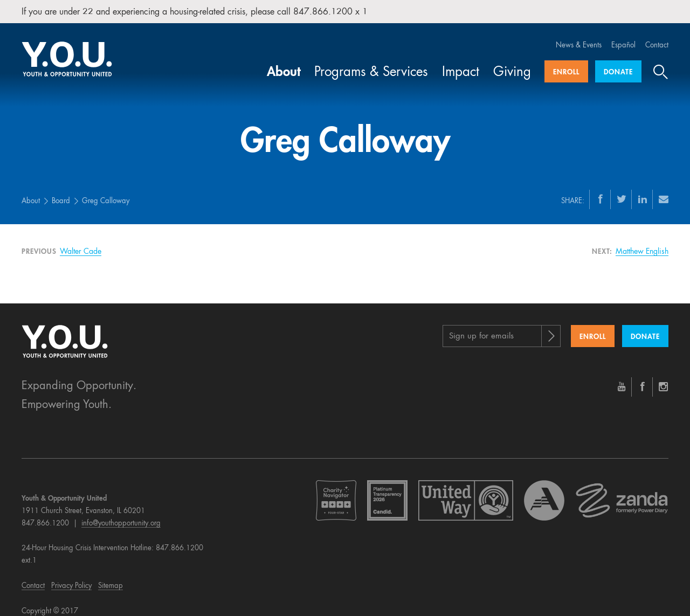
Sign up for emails (481, 327)
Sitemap (111, 576)
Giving (512, 63)
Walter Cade (81, 242)
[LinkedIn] (643, 189)
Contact (657, 36)
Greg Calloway (106, 192)
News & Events (579, 36)
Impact (461, 63)
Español (623, 36)
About (284, 63)
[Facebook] (601, 189)
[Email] (664, 189)
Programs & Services (371, 63)
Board (61, 192)
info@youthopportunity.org (121, 514)
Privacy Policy (71, 576)
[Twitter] (622, 189)
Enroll (566, 63)
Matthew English (642, 242)
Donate (618, 63)
